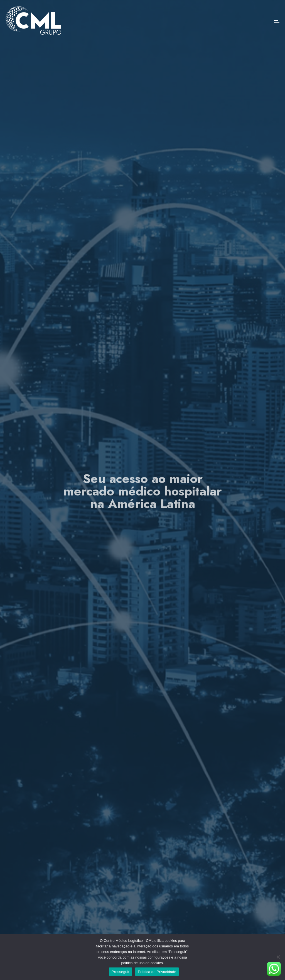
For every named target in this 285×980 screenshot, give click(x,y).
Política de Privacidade (157, 972)
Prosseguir (121, 972)
